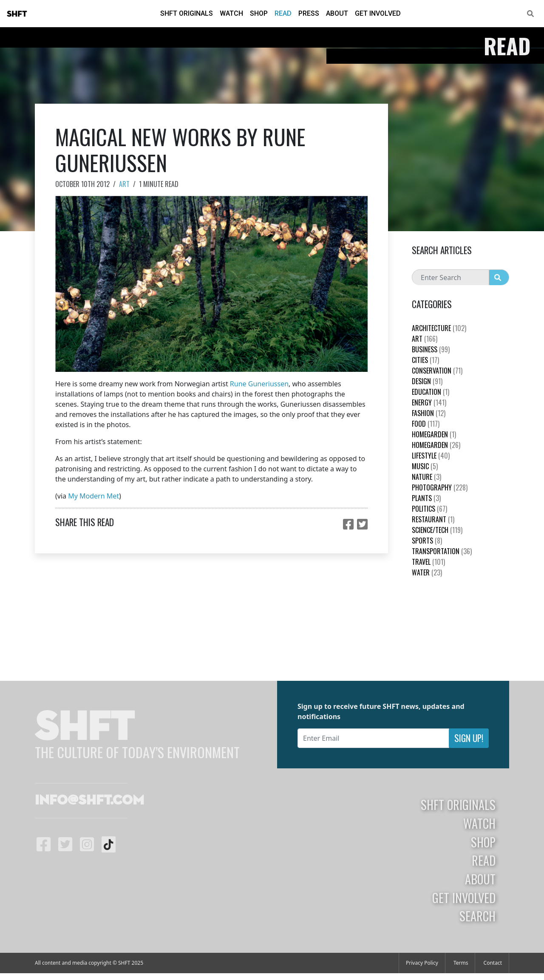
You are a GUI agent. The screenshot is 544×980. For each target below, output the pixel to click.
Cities (425, 360)
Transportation (442, 551)
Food (426, 424)
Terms (461, 963)
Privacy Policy (422, 963)
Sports (427, 541)
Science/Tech (437, 530)
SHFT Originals (187, 13)
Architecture (439, 328)
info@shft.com (89, 801)
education (431, 392)
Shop (259, 13)
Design (427, 381)
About (337, 13)
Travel (428, 562)
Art (124, 184)
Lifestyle (431, 456)
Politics (429, 509)
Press (309, 13)
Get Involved (378, 13)
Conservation (437, 371)
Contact (493, 963)
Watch (231, 13)
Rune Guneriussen (259, 384)
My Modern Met (93, 496)
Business (431, 349)
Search (477, 916)
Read (283, 13)
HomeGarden (434, 434)
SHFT (17, 14)
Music (425, 466)
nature (426, 477)
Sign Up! (469, 738)
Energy (429, 402)
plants (426, 498)
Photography (440, 487)
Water (427, 572)
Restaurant (433, 519)
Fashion (429, 413)
